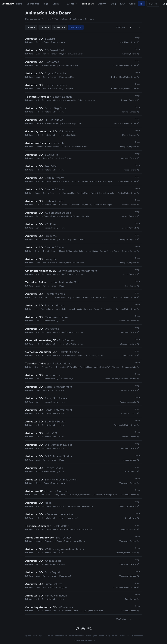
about (101, 636)
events (89, 636)
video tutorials (61, 636)
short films (49, 636)
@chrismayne (88, 19)
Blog (113, 4)
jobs (95, 636)
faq (128, 636)
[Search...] (153, 4)
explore (28, 636)
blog (108, 636)
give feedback (137, 636)
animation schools (76, 636)
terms (122, 636)
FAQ (122, 4)
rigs (41, 636)
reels (35, 636)
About (132, 4)
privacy (115, 636)
